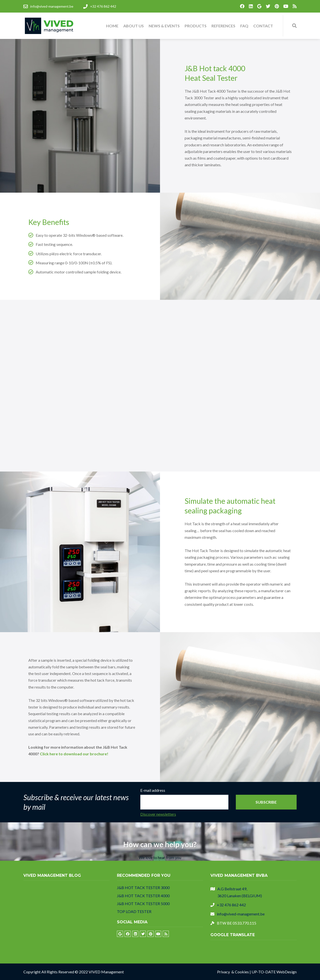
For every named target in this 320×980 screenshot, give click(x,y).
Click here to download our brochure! (74, 754)
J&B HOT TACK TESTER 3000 (143, 887)
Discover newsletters (158, 814)
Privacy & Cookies (233, 972)
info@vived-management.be (241, 914)
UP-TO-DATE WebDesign (274, 972)
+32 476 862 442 (231, 905)
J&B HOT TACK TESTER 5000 (143, 904)
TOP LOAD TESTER (134, 911)
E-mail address (153, 790)
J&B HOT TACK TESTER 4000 (143, 896)
